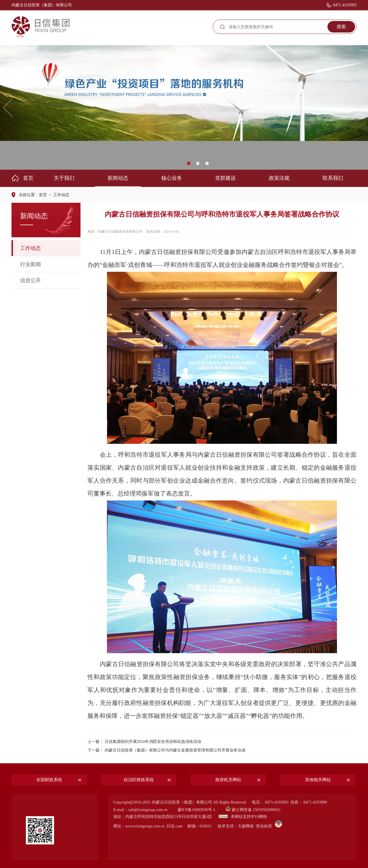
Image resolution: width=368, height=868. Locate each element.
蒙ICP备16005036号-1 (197, 810)
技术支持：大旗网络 (236, 826)
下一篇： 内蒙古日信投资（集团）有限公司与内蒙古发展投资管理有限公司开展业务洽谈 (166, 750)
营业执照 (264, 826)
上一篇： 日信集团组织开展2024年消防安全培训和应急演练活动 (144, 742)
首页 (43, 195)
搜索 (341, 27)
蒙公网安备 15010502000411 (256, 810)
